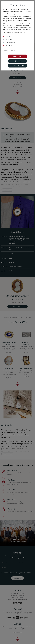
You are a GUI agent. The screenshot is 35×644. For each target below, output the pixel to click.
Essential (9, 37)
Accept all (18, 56)
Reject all (18, 61)
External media (11, 42)
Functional (9, 45)
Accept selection (18, 66)
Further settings (9, 50)
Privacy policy (22, 33)
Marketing (9, 40)
